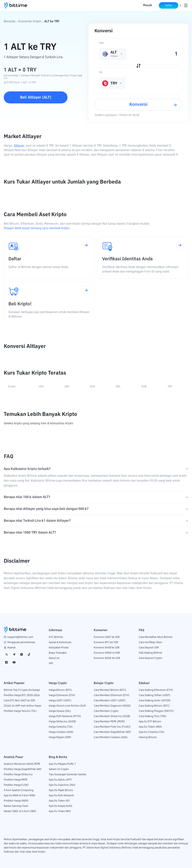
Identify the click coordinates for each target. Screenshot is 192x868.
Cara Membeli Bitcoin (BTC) (110, 690)
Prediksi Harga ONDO (16, 801)
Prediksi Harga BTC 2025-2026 (22, 695)
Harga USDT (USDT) (60, 701)
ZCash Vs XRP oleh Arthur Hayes (23, 706)
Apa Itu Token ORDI (150, 727)
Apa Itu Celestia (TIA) (152, 732)
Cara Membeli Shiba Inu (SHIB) (112, 716)
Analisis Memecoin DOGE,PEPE (22, 764)
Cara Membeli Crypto (106, 711)
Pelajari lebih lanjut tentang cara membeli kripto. (37, 228)
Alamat (11, 648)
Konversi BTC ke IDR (106, 642)
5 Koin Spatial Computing (19, 790)
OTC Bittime (56, 637)
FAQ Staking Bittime (150, 653)
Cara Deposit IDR (149, 648)
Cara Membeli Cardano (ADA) (111, 737)
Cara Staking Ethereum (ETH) (156, 690)
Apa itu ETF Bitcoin (150, 722)
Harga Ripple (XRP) (60, 737)
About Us (54, 658)
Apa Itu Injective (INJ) (62, 785)
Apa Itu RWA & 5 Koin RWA (19, 796)
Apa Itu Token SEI (59, 801)
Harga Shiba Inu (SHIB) (62, 722)
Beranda (10, 22)
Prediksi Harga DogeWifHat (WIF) (23, 769)
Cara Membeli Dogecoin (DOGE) (112, 706)
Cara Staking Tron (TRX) (153, 716)
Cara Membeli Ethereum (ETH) (112, 695)
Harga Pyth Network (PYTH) (65, 716)
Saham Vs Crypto (59, 769)
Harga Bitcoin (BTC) (60, 690)
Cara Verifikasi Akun (150, 642)
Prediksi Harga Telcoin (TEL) (20, 711)
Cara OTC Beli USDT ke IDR (19, 701)
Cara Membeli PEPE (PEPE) (109, 722)
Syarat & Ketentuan (60, 642)
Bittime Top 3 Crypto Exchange (22, 690)
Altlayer (19, 146)
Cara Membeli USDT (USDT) (110, 701)
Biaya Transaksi (58, 653)
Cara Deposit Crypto (150, 658)
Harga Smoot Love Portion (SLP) (67, 706)
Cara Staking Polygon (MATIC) (156, 711)
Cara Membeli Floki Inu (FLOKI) (112, 727)
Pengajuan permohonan (21, 642)
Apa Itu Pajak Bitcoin (61, 790)
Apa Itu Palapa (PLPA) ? (62, 764)
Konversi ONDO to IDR (107, 653)
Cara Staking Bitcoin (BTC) (154, 706)
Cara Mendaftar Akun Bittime (156, 637)
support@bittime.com (20, 637)
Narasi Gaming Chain (16, 806)
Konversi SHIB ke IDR (107, 648)
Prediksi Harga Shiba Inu (18, 775)
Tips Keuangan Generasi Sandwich (69, 775)
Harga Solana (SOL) (60, 711)
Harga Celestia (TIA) (61, 727)
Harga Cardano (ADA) (61, 732)
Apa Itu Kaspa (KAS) (61, 806)
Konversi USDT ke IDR (107, 637)
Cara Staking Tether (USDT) (155, 695)
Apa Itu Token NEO (60, 811)
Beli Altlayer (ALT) (36, 97)
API (51, 663)
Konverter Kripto (30, 22)
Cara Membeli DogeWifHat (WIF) (113, 732)
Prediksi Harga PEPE (16, 780)
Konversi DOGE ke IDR (107, 658)
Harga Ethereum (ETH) (62, 695)
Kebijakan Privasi (59, 648)
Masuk (148, 5)
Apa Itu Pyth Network (61, 796)
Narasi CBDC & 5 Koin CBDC (20, 811)
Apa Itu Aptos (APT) (60, 780)
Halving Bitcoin (148, 737)
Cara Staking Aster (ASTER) (155, 701)
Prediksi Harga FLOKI (16, 785)
